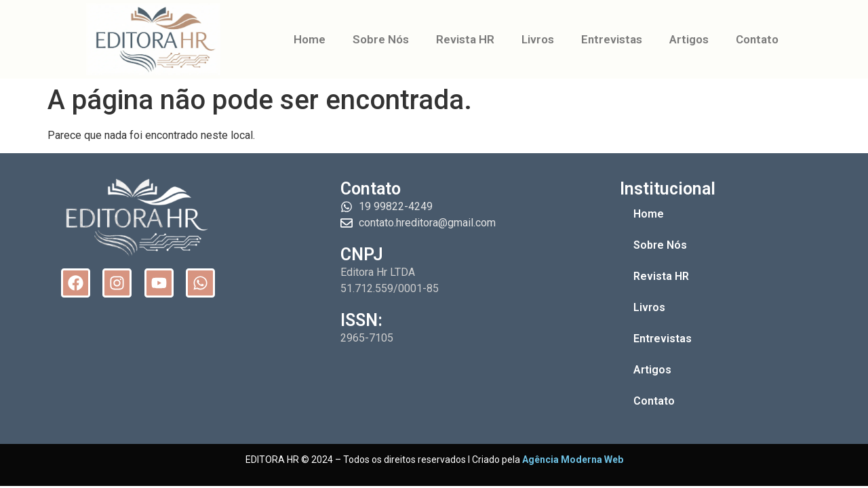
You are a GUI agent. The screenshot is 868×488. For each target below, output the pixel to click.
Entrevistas (612, 39)
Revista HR (465, 39)
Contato (757, 39)
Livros (538, 39)
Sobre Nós (381, 39)
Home (310, 39)
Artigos (689, 39)
